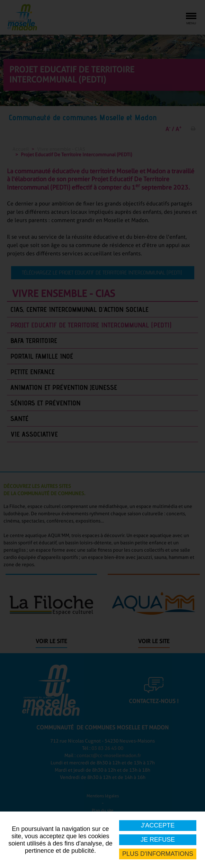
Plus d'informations (158, 854)
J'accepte (158, 825)
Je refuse (158, 840)
